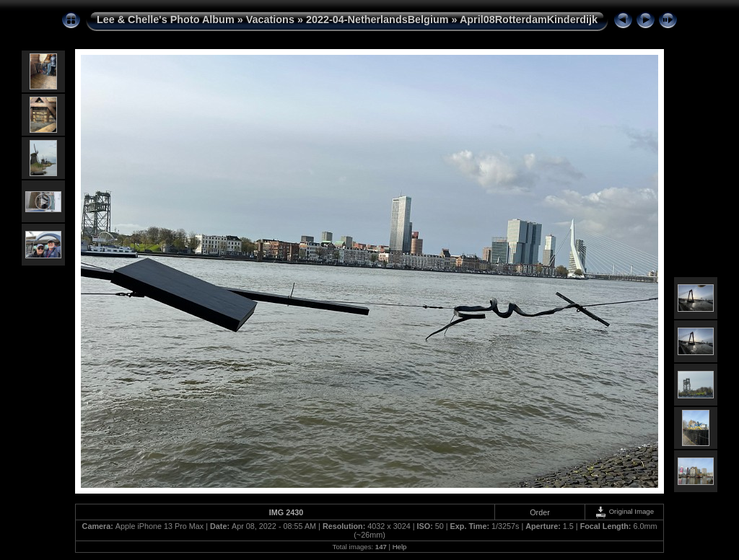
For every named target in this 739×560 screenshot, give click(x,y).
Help (400, 547)
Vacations (270, 19)
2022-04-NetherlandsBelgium (377, 19)
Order (540, 512)
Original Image (624, 511)
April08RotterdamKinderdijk (529, 19)
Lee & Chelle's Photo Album (166, 19)
